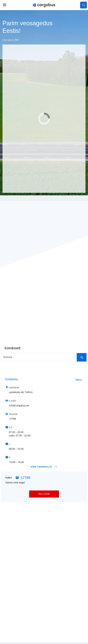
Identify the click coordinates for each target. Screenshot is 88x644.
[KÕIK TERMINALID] (55, 467)
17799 (13, 419)
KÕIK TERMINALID (41, 467)
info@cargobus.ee (19, 405)
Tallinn (79, 380)
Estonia (45, 357)
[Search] (82, 357)
